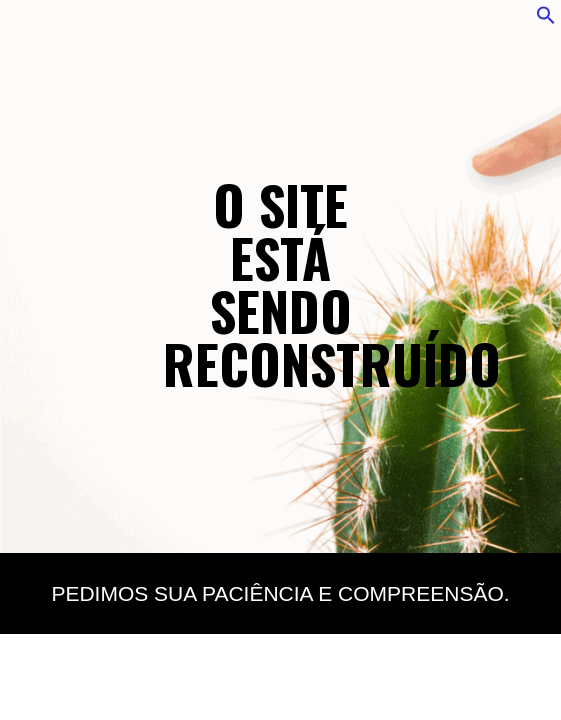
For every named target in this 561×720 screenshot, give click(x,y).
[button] (546, 20)
